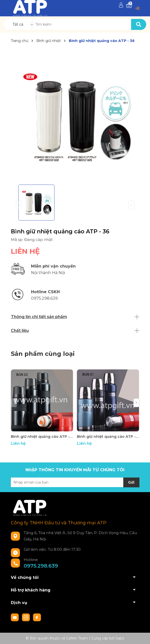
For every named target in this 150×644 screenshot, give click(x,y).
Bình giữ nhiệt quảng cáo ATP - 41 (108, 437)
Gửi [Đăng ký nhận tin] (131, 482)
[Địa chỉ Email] (75, 482)
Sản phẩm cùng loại (43, 354)
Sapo (120, 638)
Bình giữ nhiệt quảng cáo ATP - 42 (42, 437)
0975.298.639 (41, 566)
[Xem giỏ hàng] (129, 5)
